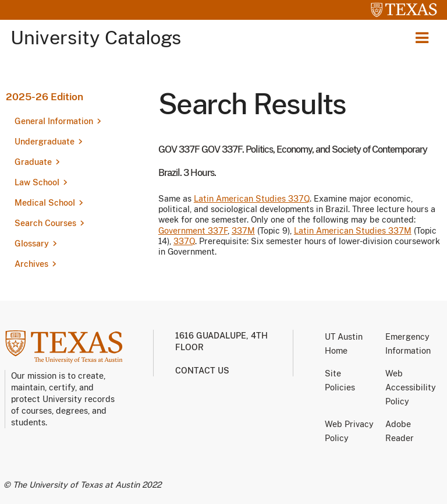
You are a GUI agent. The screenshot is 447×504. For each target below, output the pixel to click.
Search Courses (45, 223)
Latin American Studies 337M (353, 231)
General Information (54, 121)
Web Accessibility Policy (411, 387)
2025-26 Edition (45, 97)
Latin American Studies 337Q (252, 199)
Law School (37, 182)
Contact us (202, 371)
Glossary (32, 244)
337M (243, 231)
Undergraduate (45, 142)
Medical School (45, 203)
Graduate (33, 162)
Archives (31, 264)
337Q (184, 241)
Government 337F (193, 231)
